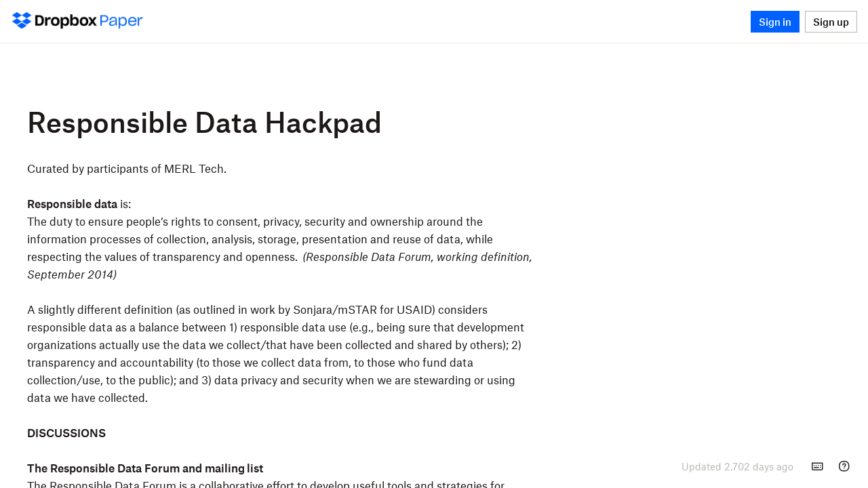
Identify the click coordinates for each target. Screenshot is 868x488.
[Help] (844, 466)
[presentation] (737, 466)
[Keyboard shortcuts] (817, 466)
